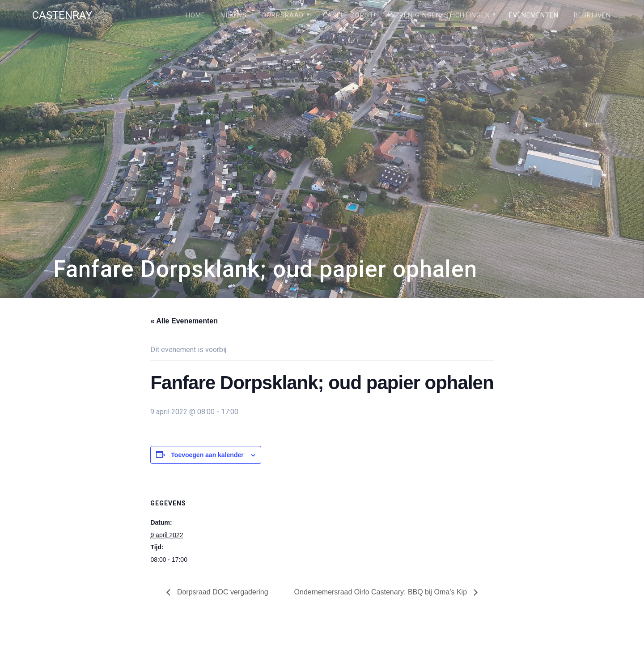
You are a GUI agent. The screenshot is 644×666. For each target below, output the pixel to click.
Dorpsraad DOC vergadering (221, 592)
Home (195, 15)
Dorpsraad (283, 15)
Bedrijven (592, 15)
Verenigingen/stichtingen (441, 15)
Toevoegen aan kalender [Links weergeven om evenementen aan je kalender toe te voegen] (207, 455)
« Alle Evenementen (184, 321)
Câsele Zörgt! (349, 15)
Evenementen (534, 15)
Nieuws (234, 15)
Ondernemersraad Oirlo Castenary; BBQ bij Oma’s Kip (382, 592)
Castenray (62, 15)
